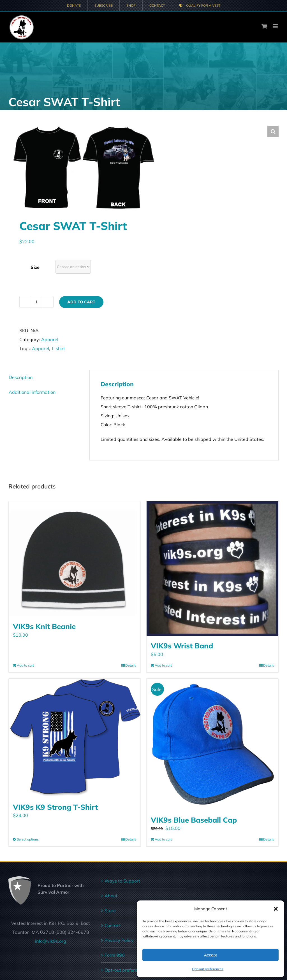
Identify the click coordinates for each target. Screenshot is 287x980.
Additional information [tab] (32, 392)
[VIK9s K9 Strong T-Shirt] (75, 738)
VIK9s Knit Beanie (44, 626)
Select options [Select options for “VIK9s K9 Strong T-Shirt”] (28, 839)
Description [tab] (21, 377)
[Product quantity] (36, 302)
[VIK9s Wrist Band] (212, 569)
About (111, 896)
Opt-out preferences (208, 969)
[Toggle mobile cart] (264, 26)
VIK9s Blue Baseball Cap (194, 820)
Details (131, 665)
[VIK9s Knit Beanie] (75, 559)
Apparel (50, 339)
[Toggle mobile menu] (276, 26)
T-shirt (58, 348)
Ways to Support (122, 881)
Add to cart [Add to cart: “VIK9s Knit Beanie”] (25, 665)
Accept (210, 955)
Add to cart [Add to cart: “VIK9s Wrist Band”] (163, 665)
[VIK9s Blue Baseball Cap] (212, 744)
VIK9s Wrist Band (182, 646)
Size (35, 267)
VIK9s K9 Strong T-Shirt (55, 807)
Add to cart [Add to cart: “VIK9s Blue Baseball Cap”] (163, 839)
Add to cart (81, 302)
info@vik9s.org (51, 941)
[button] (276, 909)
